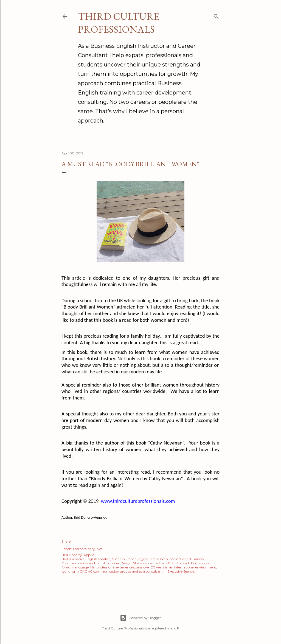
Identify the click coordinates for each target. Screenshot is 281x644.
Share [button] (66, 541)
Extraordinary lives (88, 549)
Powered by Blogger (140, 618)
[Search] (216, 15)
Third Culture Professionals (119, 23)
